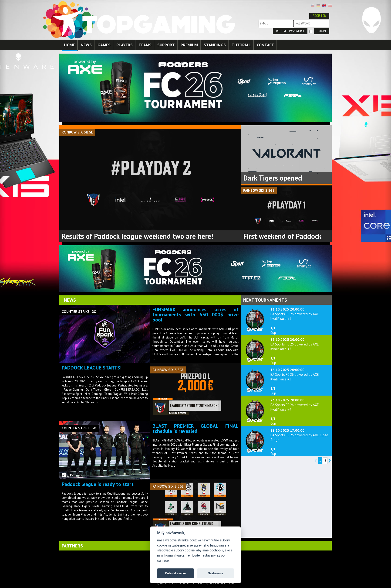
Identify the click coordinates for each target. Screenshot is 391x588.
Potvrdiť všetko (176, 573)
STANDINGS (215, 45)
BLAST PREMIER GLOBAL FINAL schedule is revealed (195, 428)
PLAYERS (125, 45)
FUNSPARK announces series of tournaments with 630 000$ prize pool (195, 315)
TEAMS (145, 45)
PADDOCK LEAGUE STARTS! (92, 368)
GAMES (104, 45)
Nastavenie (216, 573)
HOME (69, 45)
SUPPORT (166, 45)
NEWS (86, 45)
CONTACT (265, 45)
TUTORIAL (241, 45)
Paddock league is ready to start (98, 484)
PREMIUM (189, 45)
